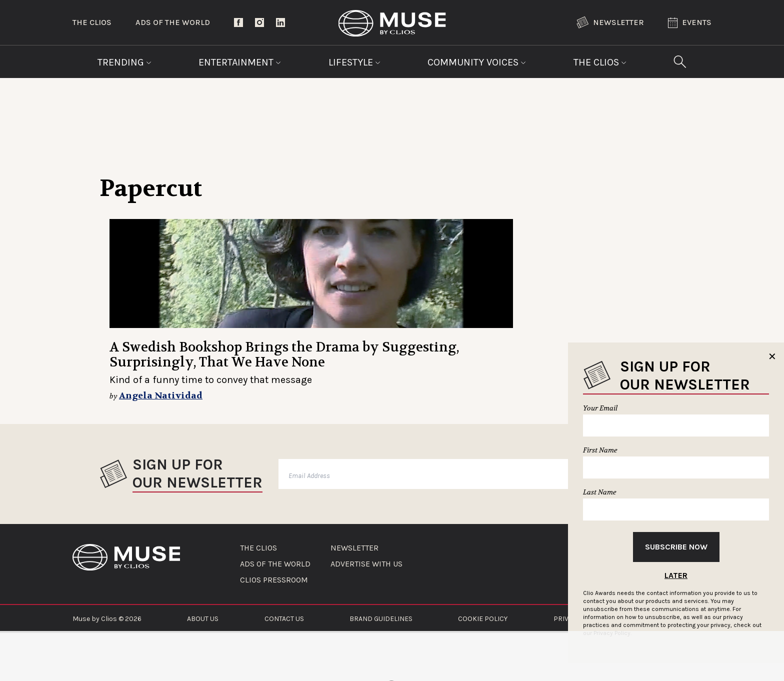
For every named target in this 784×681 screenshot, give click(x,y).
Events (690, 23)
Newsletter (610, 22)
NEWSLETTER (354, 548)
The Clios (92, 22)
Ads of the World (173, 22)
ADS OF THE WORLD (275, 564)
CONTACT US (284, 619)
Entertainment (240, 62)
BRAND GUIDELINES (381, 619)
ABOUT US (203, 619)
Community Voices (477, 62)
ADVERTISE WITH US (366, 564)
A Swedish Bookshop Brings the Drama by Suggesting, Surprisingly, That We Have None (284, 355)
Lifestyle (354, 62)
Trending (124, 62)
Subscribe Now (676, 547)
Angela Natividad (161, 396)
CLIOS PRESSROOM (274, 580)
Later (676, 575)
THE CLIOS (258, 548)
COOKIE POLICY (483, 619)
